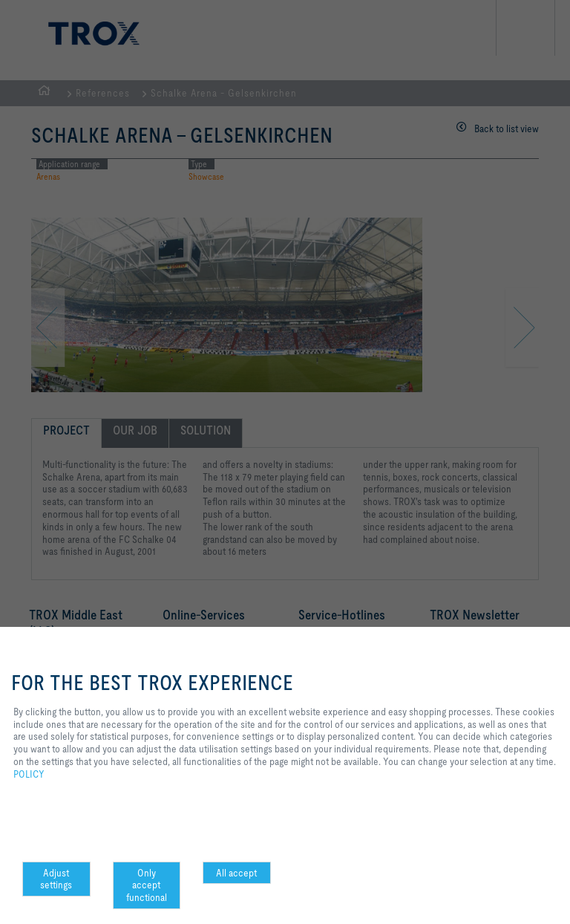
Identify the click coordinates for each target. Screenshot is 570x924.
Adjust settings (56, 879)
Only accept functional (147, 885)
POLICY (29, 774)
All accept (236, 873)
